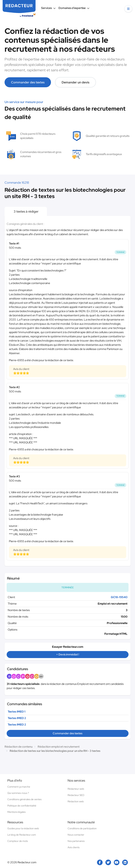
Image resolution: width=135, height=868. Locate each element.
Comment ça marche (19, 787)
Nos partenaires (76, 841)
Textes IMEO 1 (17, 712)
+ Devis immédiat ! (68, 654)
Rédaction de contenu (19, 747)
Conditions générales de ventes (24, 799)
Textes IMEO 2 (17, 718)
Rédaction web (76, 801)
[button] (128, 9)
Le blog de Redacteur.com (22, 835)
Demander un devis (75, 82)
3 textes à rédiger (26, 211)
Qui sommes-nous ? (18, 793)
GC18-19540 (119, 597)
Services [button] (48, 8)
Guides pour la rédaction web (23, 828)
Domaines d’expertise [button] (74, 8)
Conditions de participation (82, 828)
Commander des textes (28, 82)
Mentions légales (16, 812)
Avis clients (74, 847)
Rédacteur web (76, 789)
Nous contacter (76, 835)
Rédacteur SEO (76, 795)
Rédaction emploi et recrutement (59, 747)
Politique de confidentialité (22, 806)
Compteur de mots (18, 841)
